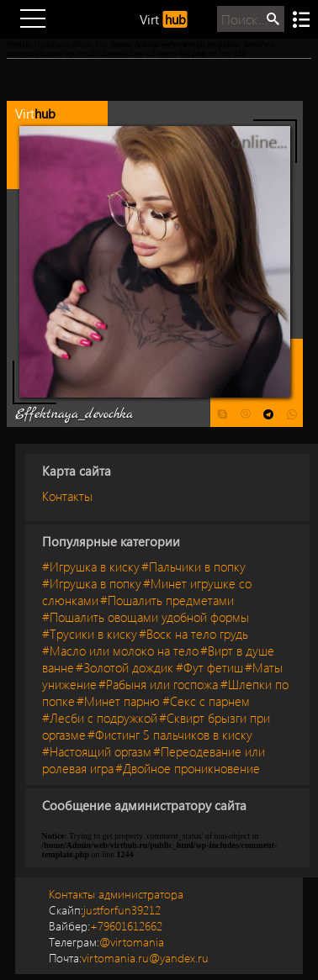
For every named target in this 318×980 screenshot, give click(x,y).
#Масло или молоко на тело (120, 651)
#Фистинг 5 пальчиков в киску (170, 735)
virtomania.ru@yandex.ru (129, 958)
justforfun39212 (105, 910)
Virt (164, 19)
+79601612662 (106, 926)
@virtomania (106, 942)
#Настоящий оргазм (97, 751)
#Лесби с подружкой (100, 718)
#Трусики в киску (90, 634)
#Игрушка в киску (91, 566)
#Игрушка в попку (92, 583)
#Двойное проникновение (188, 768)
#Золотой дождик (125, 667)
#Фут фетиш (209, 667)
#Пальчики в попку (193, 566)
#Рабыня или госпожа (158, 684)
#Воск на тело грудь (193, 634)
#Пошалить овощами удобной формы (146, 617)
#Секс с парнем (206, 701)
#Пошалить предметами (167, 600)
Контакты (67, 496)
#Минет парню (118, 701)
